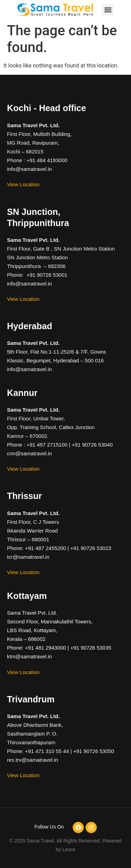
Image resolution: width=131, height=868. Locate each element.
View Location (23, 184)
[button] (108, 10)
